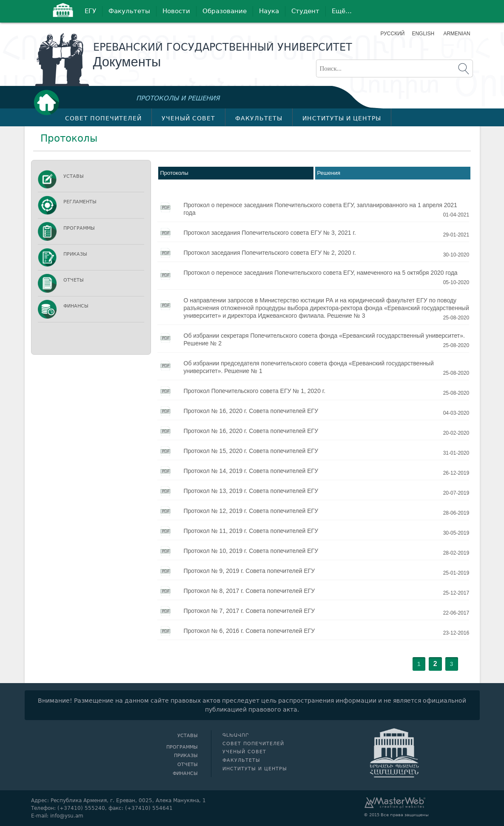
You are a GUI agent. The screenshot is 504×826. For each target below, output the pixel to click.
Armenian (456, 34)
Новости (176, 11)
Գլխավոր (49, 102)
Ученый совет (188, 118)
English (423, 34)
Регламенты (80, 202)
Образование (225, 11)
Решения (329, 173)
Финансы (76, 306)
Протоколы (174, 173)
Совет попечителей (103, 118)
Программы (79, 228)
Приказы (75, 254)
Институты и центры (342, 118)
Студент (305, 11)
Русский (393, 34)
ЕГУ (90, 11)
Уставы (74, 176)
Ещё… (342, 11)
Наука (269, 11)
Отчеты (74, 280)
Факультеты (129, 11)
